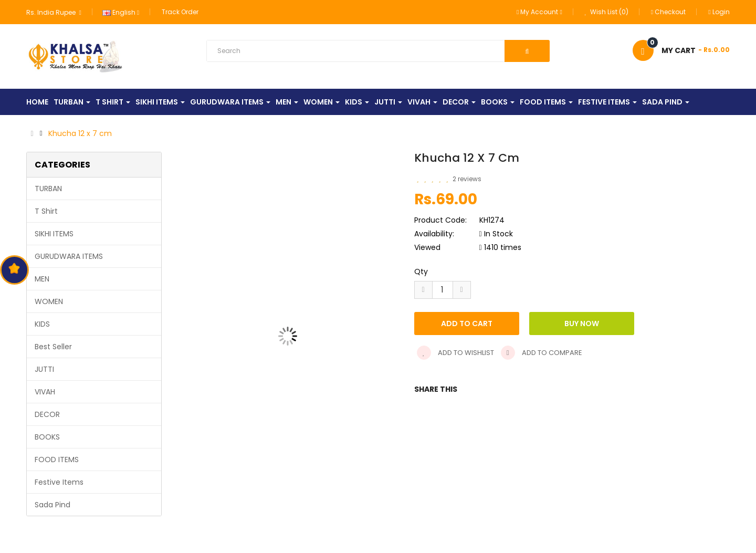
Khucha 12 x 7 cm (80, 133)
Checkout (668, 12)
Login (719, 12)
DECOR (47, 414)
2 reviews (467, 179)
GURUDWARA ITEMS (69, 256)
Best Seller (53, 347)
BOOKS (47, 437)
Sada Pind (52, 505)
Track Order (180, 12)
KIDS (42, 324)
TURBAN (48, 189)
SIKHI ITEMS (54, 234)
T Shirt (46, 211)
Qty (421, 272)
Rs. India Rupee (54, 12)
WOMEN (49, 301)
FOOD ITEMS (57, 460)
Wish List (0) (607, 12)
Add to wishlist (455, 353)
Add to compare (542, 353)
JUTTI (44, 369)
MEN (42, 279)
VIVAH (45, 392)
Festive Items (59, 482)
